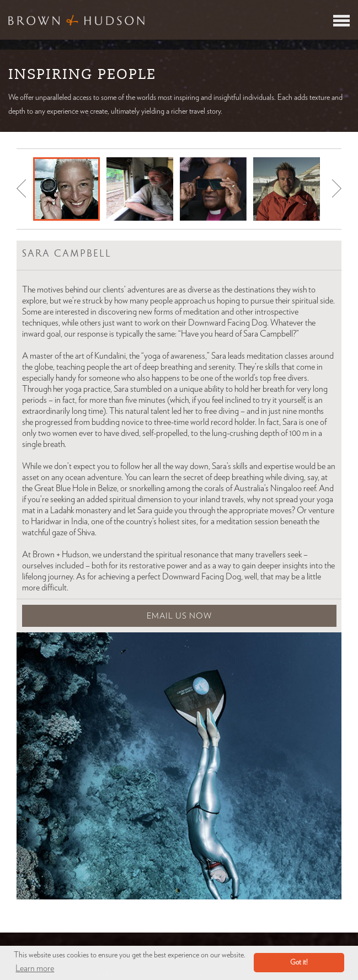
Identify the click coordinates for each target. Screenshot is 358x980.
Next (337, 188)
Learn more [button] (35, 968)
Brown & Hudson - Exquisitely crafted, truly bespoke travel (76, 20)
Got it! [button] (299, 963)
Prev (21, 188)
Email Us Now (179, 616)
